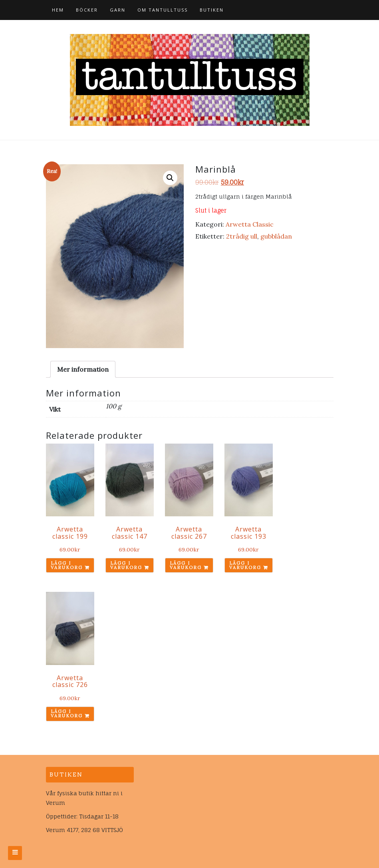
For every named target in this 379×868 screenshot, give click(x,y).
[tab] (83, 369)
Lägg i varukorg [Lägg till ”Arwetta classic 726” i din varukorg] (67, 714)
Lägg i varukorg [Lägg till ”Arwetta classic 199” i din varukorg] (67, 565)
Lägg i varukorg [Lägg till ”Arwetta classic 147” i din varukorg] (126, 565)
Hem (58, 10)
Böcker (87, 10)
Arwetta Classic (250, 224)
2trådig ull (242, 236)
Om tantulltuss (163, 10)
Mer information (83, 369)
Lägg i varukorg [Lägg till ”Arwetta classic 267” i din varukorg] (186, 565)
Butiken (212, 10)
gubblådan (276, 236)
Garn (118, 10)
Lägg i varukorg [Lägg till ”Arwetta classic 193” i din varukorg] (245, 565)
